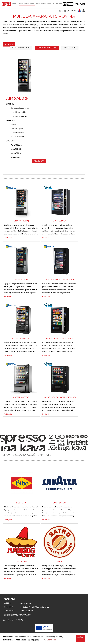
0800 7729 (13, 620)
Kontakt (74, 11)
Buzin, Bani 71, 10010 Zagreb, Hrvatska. (35, 607)
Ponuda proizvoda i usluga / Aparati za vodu (49, 4)
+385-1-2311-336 (27, 611)
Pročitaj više (8, 238)
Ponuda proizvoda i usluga (27, 4)
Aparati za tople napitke (21, 48)
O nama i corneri (12, 4)
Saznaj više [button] (51, 640)
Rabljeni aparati (70, 48)
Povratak (9, 44)
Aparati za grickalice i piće (47, 48)
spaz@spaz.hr (26, 604)
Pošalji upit (39, 161)
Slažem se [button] (80, 639)
